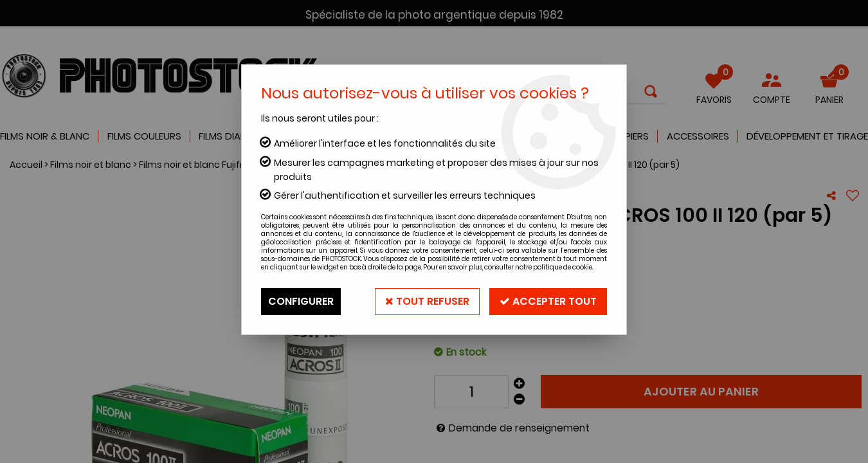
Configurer (301, 301)
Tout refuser (427, 301)
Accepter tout (548, 301)
